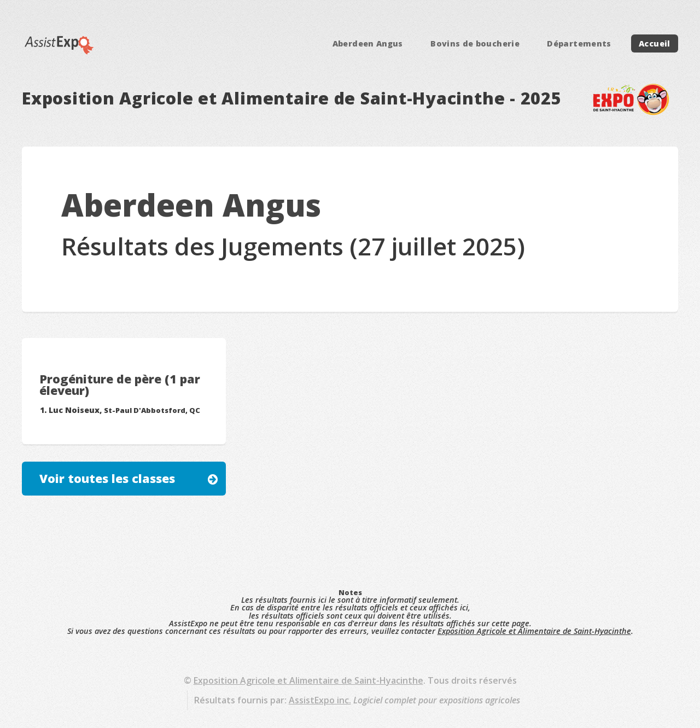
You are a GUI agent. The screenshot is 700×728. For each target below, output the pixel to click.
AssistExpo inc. (320, 700)
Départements (579, 43)
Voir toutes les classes (107, 478)
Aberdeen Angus (368, 43)
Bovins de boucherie (475, 43)
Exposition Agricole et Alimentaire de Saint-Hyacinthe (534, 631)
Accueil (655, 43)
